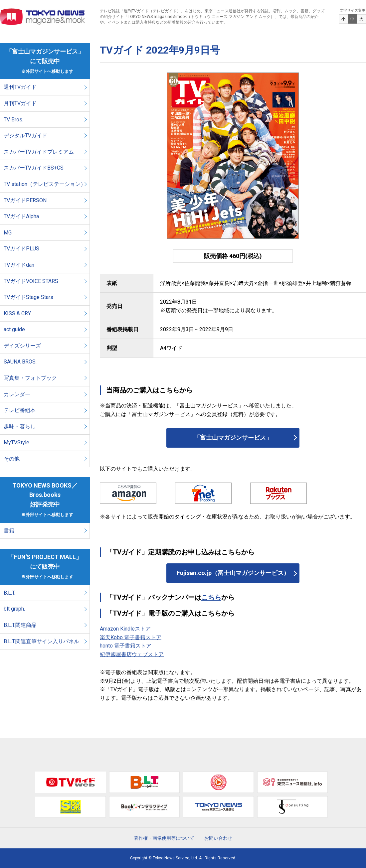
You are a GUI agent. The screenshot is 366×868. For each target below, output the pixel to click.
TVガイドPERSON (25, 200)
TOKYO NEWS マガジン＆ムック (43, 17)
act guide (14, 329)
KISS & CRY (17, 313)
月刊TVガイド (20, 103)
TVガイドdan (19, 265)
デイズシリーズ (22, 346)
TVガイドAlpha (21, 216)
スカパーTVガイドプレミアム (39, 152)
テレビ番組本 (20, 410)
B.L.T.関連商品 (20, 625)
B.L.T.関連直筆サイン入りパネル (41, 641)
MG (8, 233)
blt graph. (14, 609)
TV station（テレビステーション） (45, 184)
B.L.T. (9, 593)
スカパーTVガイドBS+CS (34, 168)
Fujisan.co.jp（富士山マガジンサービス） (233, 573)
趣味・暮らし (20, 427)
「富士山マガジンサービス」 (233, 437)
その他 (12, 459)
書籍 (9, 531)
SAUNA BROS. (21, 362)
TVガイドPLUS (21, 249)
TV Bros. (13, 120)
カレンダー (17, 394)
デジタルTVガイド (25, 136)
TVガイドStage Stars (28, 297)
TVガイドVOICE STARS (31, 281)
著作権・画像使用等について (164, 838)
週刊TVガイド (20, 87)
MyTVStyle (16, 442)
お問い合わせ (218, 838)
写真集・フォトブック (30, 378)
